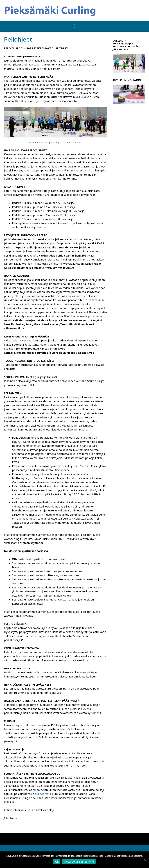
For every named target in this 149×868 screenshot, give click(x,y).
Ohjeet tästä (43, 794)
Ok (57, 862)
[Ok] (145, 860)
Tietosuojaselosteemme (79, 862)
